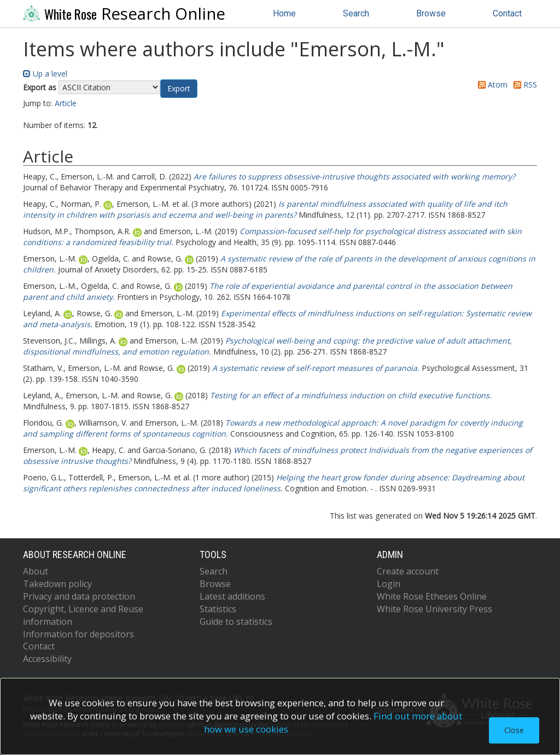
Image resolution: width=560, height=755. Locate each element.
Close (514, 730)
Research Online (124, 14)
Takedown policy (57, 584)
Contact (507, 13)
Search (356, 13)
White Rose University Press (434, 609)
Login (389, 584)
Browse (431, 13)
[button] (179, 89)
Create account (408, 571)
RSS (523, 85)
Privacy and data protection (79, 596)
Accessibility (47, 659)
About (36, 571)
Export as (40, 87)
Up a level (45, 74)
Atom (491, 85)
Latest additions (232, 596)
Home (284, 13)
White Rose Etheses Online (432, 596)
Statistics (218, 609)
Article (66, 103)
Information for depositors (78, 634)
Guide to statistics (236, 622)
